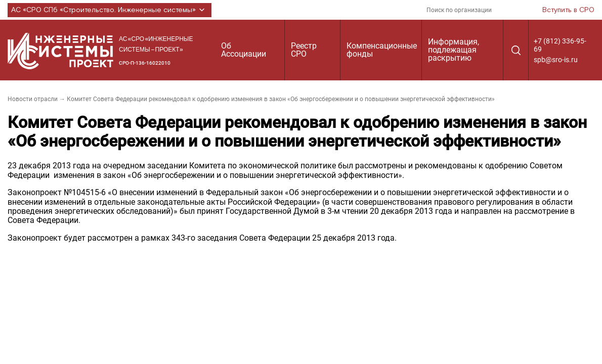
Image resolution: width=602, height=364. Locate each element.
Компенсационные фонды (382, 50)
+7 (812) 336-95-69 (560, 45)
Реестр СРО (304, 50)
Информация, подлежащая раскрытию (454, 50)
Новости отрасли (33, 99)
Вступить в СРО (568, 10)
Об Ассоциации (244, 50)
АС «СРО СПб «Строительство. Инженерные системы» (110, 10)
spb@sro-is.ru (556, 60)
